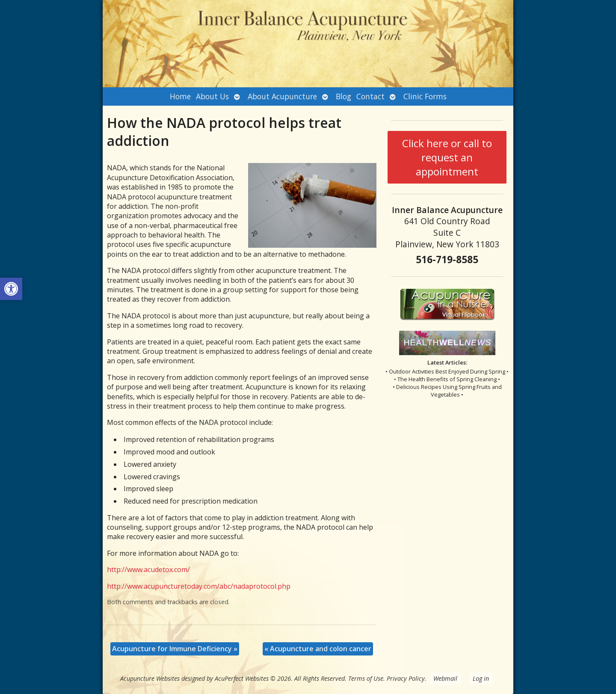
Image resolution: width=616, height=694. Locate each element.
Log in (481, 678)
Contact (370, 96)
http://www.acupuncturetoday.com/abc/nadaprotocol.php (199, 586)
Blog (344, 96)
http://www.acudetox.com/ (148, 569)
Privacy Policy (406, 678)
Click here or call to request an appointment (447, 157)
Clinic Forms (425, 96)
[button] (11, 289)
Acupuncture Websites (150, 678)
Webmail (445, 678)
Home (180, 96)
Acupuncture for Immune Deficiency (175, 649)
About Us (212, 96)
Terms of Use (366, 678)
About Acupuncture (282, 96)
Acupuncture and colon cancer (318, 649)
